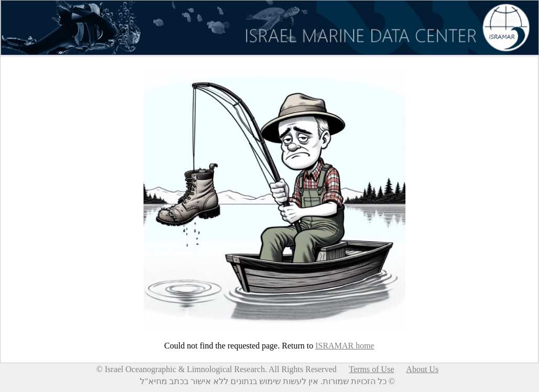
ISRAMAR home (345, 346)
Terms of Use (371, 369)
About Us (422, 369)
